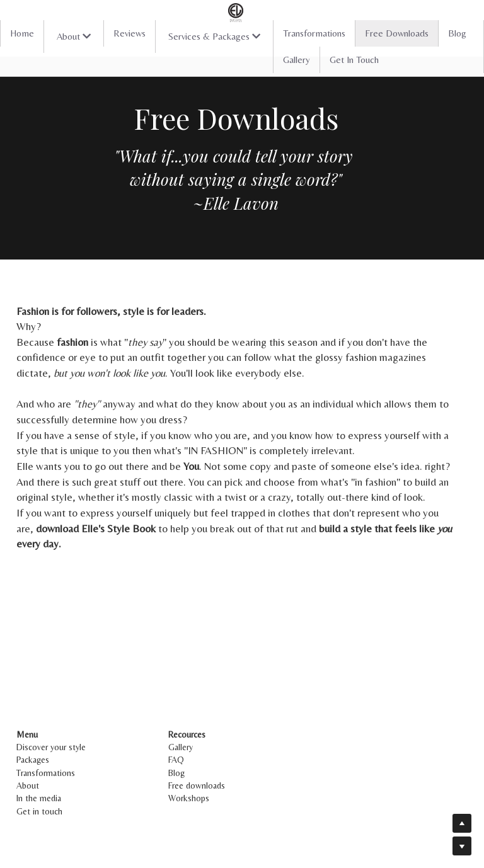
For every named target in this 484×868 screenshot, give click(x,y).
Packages (33, 760)
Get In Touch (354, 60)
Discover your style (51, 747)
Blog (457, 33)
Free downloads (199, 785)
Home (22, 33)
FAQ (179, 760)
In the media (39, 798)
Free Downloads (397, 33)
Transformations (314, 33)
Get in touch (39, 811)
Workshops (191, 798)
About (28, 785)
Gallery (297, 60)
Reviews (130, 33)
